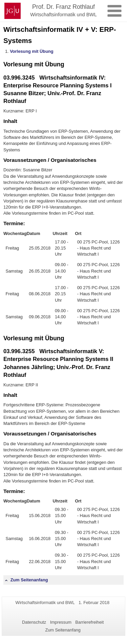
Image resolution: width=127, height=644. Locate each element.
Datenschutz (34, 622)
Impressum (61, 622)
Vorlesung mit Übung (31, 51)
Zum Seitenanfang (26, 580)
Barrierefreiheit (89, 622)
